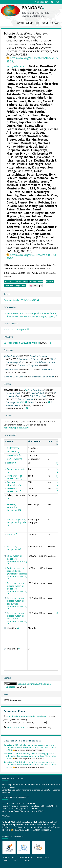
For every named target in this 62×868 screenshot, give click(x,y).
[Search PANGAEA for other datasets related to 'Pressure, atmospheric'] (21, 485)
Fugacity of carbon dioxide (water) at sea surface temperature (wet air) (17, 602)
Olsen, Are (14, 77)
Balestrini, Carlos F (41, 101)
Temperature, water (16, 469)
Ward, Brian (30, 234)
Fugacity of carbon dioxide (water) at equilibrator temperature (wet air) (17, 587)
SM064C (20, 402)
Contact (55, 23)
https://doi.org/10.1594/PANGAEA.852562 (32, 60)
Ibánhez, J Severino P (39, 157)
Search (20, 23)
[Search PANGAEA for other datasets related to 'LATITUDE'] (18, 452)
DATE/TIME (12, 448)
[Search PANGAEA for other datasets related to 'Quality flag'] (19, 649)
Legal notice (8, 858)
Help (37, 23)
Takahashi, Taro (18, 94)
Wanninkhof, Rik (39, 98)
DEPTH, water (13, 459)
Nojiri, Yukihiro (17, 87)
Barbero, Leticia (17, 105)
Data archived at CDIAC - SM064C (20, 300)
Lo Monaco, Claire (45, 178)
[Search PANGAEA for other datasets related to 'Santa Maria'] (49, 402)
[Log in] (57, 2)
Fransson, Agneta (22, 133)
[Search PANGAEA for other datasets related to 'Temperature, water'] (9, 472)
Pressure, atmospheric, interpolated (13, 507)
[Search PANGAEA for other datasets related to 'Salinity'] (15, 463)
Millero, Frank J (41, 185)
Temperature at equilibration (14, 477)
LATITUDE (12, 452)
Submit (29, 23)
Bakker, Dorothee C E (31, 68)
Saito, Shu (17, 206)
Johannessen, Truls (20, 160)
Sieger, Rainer (44, 213)
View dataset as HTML (17, 727)
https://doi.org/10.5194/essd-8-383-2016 (32, 257)
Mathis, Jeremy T (40, 181)
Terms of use (25, 858)
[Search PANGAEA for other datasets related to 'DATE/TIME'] (19, 448)
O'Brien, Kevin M (40, 73)
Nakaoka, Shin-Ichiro (42, 84)
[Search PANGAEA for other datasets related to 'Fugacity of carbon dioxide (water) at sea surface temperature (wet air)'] (9, 609)
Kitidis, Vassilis (17, 164)
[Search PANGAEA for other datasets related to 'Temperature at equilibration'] (21, 479)
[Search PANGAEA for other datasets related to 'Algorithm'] (18, 628)
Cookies (6, 860)
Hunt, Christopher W (38, 154)
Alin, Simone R (16, 101)
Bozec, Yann (31, 115)
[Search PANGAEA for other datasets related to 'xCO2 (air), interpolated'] (20, 549)
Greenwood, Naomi (35, 136)
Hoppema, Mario (18, 150)
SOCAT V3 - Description (15, 330)
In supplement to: (17, 66)
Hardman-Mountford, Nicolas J (28, 143)
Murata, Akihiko (21, 192)
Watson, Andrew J (36, 33)
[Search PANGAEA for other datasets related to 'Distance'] (17, 534)
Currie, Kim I (15, 126)
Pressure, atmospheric (13, 484)
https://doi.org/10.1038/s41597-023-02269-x (32, 830)
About (45, 23)
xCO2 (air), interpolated (13, 548)
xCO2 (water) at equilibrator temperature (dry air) (17, 559)
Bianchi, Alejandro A (21, 108)
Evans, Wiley (34, 126)
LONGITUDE (13, 455)
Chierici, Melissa (36, 122)
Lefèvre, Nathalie (19, 178)
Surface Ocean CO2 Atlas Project (22, 343)
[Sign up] (52, 2)
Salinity (10, 463)
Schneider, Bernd (29, 209)
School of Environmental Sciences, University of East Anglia (32, 51)
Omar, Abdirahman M (35, 195)
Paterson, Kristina (31, 199)
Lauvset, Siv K (46, 175)
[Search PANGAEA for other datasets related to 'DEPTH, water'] (21, 459)
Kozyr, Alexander (18, 167)
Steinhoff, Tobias (18, 91)
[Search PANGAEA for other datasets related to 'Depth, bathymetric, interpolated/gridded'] (9, 525)
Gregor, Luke (15, 139)
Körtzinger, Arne (40, 164)
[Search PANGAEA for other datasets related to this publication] (38, 300)
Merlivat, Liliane (18, 185)
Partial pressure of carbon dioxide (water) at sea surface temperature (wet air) (17, 572)
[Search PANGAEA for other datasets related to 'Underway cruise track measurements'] (27, 408)
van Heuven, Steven (20, 230)
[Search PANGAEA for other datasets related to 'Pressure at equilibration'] (21, 491)
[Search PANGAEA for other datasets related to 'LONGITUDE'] (20, 455)
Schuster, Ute (13, 33)
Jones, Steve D (16, 84)
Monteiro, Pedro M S (21, 188)
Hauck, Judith (38, 147)
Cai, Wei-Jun (27, 119)
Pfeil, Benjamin (20, 70)
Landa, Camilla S (44, 70)
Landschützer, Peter (21, 175)
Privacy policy (43, 858)
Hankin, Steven (36, 139)
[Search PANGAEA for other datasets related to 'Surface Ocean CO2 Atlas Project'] (50, 343)
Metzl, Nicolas (16, 73)
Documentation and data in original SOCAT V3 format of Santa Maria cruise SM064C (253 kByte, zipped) (30, 315)
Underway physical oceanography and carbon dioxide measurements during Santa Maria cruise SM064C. (30, 747)
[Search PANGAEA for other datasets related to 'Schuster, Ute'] (58, 465)
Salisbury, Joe (34, 206)
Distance (11, 534)
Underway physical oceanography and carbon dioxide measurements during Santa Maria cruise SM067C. (30, 765)
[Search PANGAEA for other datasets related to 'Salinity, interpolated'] (9, 498)
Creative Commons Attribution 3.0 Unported (28, 685)
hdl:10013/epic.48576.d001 (17, 428)
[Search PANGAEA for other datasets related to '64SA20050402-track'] (27, 390)
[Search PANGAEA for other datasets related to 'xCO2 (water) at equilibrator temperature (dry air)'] (9, 564)
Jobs (16, 860)
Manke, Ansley (17, 181)
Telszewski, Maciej (19, 227)
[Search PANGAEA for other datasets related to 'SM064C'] (26, 402)
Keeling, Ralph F (45, 160)
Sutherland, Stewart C (22, 220)
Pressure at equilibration (13, 490)
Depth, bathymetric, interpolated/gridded (17, 521)
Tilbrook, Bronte (41, 94)
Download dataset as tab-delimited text (26, 716)
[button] (36, 286)
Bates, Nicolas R (41, 105)
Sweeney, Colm (42, 91)
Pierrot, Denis (27, 202)
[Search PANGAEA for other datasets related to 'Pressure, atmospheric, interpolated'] (20, 510)
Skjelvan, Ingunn (18, 216)
